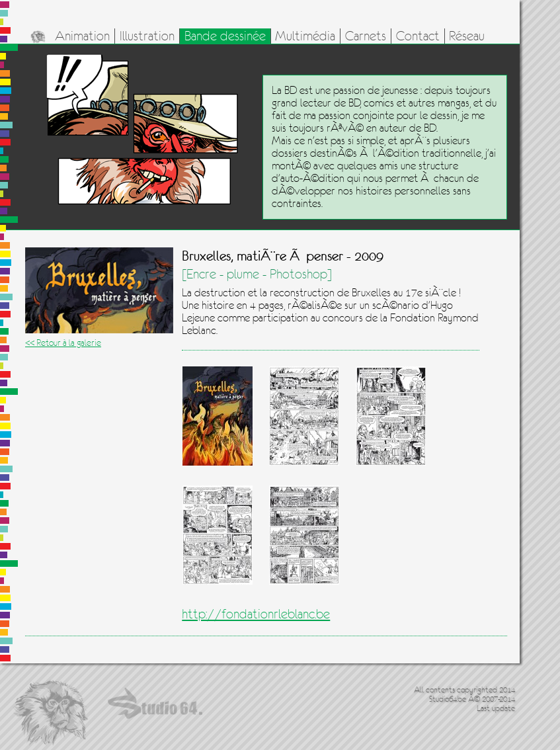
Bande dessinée (225, 36)
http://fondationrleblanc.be (256, 614)
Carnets (366, 36)
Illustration (147, 36)
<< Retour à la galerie (63, 343)
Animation (82, 36)
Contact (418, 36)
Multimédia (305, 36)
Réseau (467, 36)
